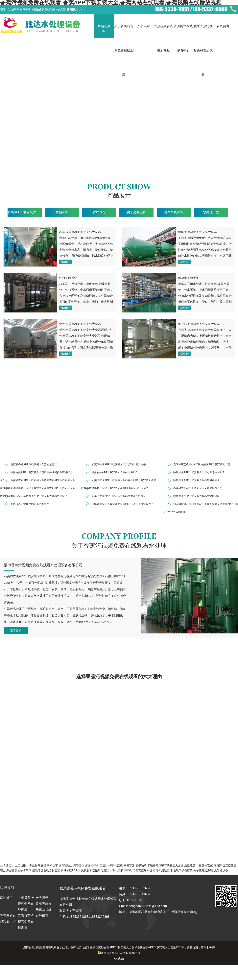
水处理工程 (211, 212)
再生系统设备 (174, 212)
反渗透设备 (221, 870)
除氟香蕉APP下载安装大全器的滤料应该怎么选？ (120, 488)
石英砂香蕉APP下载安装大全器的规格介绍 (198, 488)
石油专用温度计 (163, 870)
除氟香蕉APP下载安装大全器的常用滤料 (197, 496)
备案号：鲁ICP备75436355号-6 (119, 953)
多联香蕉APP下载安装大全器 (165, 865)
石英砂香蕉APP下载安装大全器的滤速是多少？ (119, 496)
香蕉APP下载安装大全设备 (25, 212)
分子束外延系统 (203, 870)
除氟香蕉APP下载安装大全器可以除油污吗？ (199, 472)
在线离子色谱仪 (183, 870)
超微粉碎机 (92, 865)
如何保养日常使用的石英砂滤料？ (30, 504)
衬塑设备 (62, 212)
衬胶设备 (99, 212)
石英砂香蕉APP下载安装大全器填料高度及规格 (119, 464)
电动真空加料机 (142, 870)
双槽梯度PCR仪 (71, 870)
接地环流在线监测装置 (46, 870)
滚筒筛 (218, 865)
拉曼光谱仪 (206, 865)
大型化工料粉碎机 (121, 870)
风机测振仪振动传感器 (95, 870)
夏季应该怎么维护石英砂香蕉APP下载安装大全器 (202, 464)
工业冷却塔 (107, 865)
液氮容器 (129, 865)
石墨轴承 (141, 865)
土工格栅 (20, 865)
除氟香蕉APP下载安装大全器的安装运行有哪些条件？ (123, 504)
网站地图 (119, 958)
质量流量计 (191, 865)
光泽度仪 (79, 865)
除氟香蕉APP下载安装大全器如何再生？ (197, 480)
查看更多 (16, 630)
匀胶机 (119, 865)
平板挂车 (52, 865)
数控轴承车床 (23, 870)
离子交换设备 (136, 212)
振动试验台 (66, 865)
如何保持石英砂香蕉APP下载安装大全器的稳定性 (39, 496)
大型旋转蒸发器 (36, 865)
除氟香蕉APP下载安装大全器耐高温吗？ (115, 472)
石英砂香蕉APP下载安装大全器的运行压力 (35, 464)
